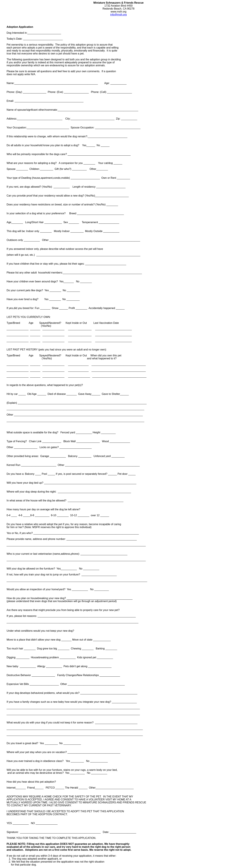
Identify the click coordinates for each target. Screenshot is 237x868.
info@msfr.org (118, 15)
